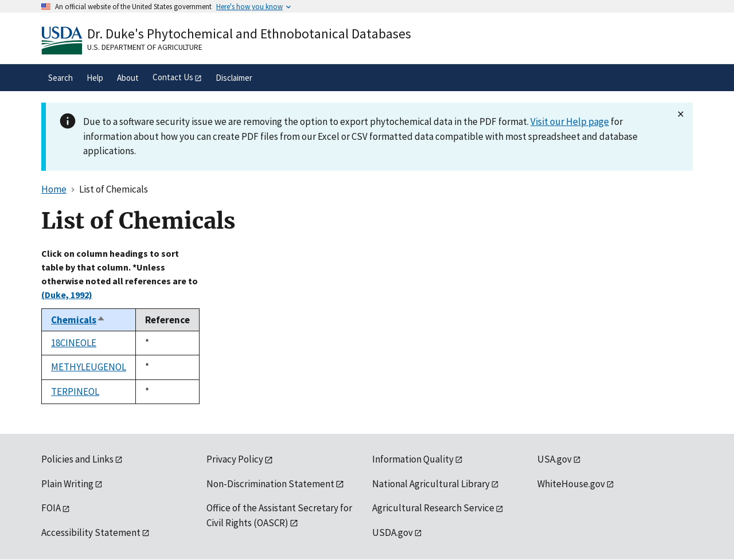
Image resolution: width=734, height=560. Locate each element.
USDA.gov (393, 532)
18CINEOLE (74, 343)
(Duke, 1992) (67, 295)
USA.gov (555, 459)
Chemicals (78, 320)
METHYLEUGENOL (89, 367)
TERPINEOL (75, 391)
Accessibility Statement (91, 532)
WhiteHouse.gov (571, 484)
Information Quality (413, 459)
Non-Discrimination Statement (270, 484)
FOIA (51, 508)
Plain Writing (67, 484)
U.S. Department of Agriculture (145, 47)
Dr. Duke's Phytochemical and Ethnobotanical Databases (249, 34)
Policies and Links (77, 459)
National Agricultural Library (431, 484)
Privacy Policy (235, 459)
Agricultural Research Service (433, 508)
